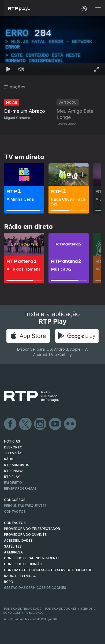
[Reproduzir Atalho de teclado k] (9, 69)
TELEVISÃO (13, 453)
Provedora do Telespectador (32, 529)
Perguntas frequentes (25, 506)
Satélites (13, 546)
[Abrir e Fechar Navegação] (98, 9)
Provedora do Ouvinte (25, 535)
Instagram (40, 424)
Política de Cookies (61, 609)
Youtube (55, 424)
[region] (52, 46)
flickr (70, 424)
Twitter (25, 424)
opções (15, 87)
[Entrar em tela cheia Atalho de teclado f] (96, 69)
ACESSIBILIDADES (18, 540)
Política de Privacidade (22, 609)
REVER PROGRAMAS (20, 488)
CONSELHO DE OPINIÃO (23, 564)
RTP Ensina (14, 471)
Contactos (15, 512)
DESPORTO (13, 447)
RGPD (9, 582)
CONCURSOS (15, 500)
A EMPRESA (13, 552)
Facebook (10, 424)
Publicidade (34, 613)
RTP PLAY (12, 477)
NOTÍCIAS (12, 441)
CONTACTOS (15, 523)
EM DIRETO (13, 483)
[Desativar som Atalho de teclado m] (21, 69)
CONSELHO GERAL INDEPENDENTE (32, 558)
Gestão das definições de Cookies (35, 588)
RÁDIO (9, 459)
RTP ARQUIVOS (17, 465)
